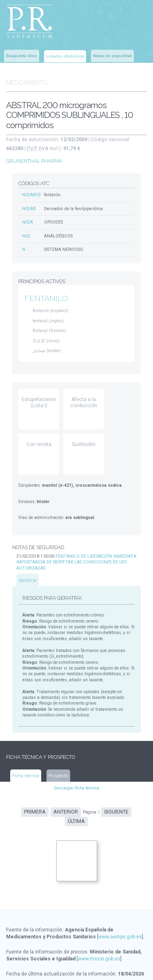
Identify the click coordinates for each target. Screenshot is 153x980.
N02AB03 (31, 191)
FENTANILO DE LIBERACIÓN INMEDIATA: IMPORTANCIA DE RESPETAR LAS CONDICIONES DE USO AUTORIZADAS (75, 555)
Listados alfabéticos (65, 55)
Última (130, 801)
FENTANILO (46, 294)
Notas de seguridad (112, 55)
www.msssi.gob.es (99, 938)
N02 (26, 232)
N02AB (29, 205)
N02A (28, 218)
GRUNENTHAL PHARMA (34, 157)
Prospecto (58, 764)
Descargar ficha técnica (76, 777)
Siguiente (103, 801)
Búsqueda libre (22, 55)
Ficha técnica (26, 764)
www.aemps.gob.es (120, 916)
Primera (25, 801)
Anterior (54, 801)
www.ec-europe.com (94, 968)
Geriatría (28, 573)
